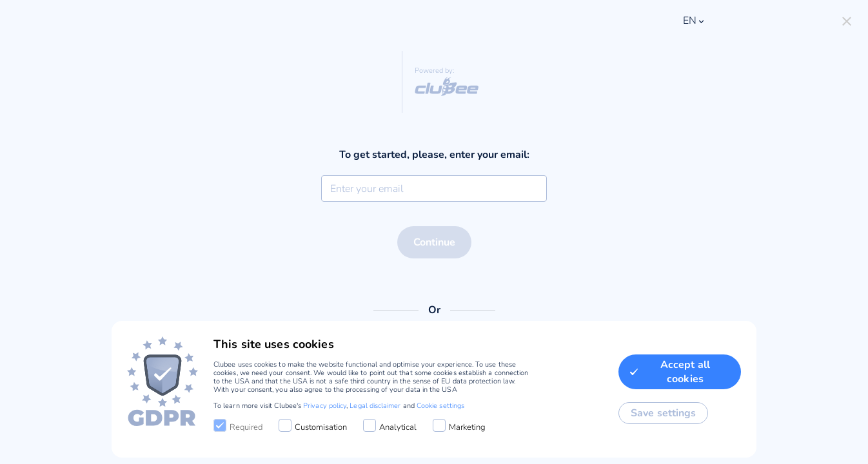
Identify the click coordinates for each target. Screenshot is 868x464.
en (695, 21)
